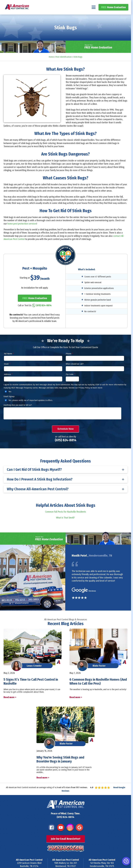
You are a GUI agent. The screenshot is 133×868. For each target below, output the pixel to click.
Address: (8, 381)
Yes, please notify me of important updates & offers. (28, 407)
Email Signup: (9, 403)
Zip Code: (70, 381)
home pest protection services (22, 231)
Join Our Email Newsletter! (66, 846)
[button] (126, 861)
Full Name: (9, 361)
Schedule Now (65, 436)
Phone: (69, 361)
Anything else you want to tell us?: (18, 412)
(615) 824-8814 (118, 3)
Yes (8, 399)
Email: (7, 371)
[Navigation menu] (94, 14)
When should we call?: (75, 371)
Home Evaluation (113, 14)
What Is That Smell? (66, 525)
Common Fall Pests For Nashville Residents (66, 519)
